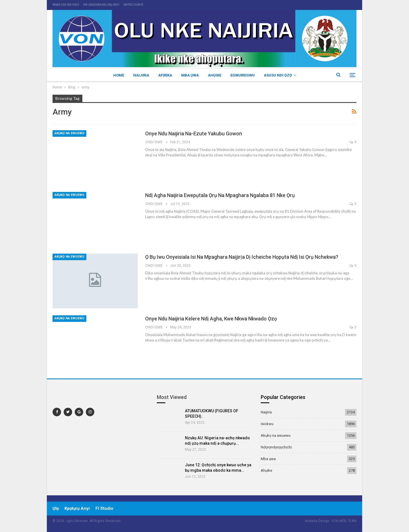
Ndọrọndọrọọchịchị (276, 447)
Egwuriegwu (244, 75)
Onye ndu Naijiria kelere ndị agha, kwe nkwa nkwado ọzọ (211, 319)
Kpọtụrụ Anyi (77, 508)
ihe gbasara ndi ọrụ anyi (101, 5)
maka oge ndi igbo (66, 5)
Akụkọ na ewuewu (69, 133)
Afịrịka (164, 75)
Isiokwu (267, 424)
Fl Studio (104, 508)
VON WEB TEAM (344, 521)
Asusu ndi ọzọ (280, 75)
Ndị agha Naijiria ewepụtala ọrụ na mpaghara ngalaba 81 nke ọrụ (220, 195)
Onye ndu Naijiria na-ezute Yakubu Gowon (194, 133)
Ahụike (215, 75)
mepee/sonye (133, 5)
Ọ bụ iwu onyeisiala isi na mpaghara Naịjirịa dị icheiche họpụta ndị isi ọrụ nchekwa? (242, 257)
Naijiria (139, 75)
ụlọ (56, 508)
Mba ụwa (190, 75)
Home (116, 75)
